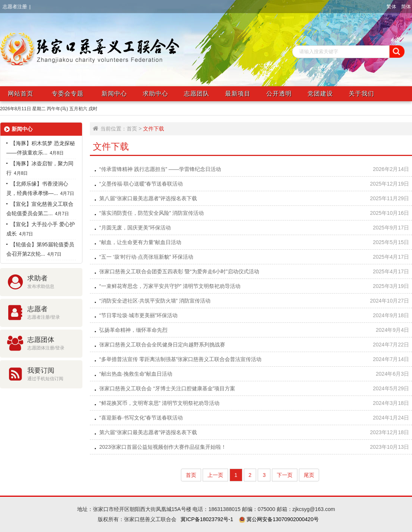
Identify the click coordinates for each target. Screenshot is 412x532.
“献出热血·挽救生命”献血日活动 (136, 374)
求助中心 (155, 94)
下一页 (285, 475)
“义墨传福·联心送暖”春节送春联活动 (141, 184)
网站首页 (21, 94)
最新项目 (238, 94)
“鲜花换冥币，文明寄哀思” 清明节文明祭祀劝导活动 (159, 403)
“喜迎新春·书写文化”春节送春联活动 (141, 418)
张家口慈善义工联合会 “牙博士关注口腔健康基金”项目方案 (167, 388)
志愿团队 (197, 94)
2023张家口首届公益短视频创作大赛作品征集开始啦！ (163, 447)
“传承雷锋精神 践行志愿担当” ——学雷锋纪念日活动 (160, 169)
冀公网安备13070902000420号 (282, 519)
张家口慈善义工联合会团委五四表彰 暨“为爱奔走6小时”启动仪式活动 (179, 271)
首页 (132, 129)
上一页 (215, 475)
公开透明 (279, 94)
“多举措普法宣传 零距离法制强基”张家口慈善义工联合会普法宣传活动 (180, 359)
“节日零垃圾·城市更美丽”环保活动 (138, 315)
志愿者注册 (15, 7)
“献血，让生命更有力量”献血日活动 (140, 242)
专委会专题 (68, 94)
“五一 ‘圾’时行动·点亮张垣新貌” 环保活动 (146, 257)
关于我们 (361, 94)
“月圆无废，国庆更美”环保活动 (135, 228)
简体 (406, 7)
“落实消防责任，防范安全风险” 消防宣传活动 (152, 213)
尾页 (309, 475)
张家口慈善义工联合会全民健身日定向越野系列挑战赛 (162, 345)
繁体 (391, 7)
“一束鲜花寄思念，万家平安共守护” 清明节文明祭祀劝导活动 (170, 286)
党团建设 (320, 94)
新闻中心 (114, 94)
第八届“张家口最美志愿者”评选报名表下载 (148, 198)
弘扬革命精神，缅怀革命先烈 (133, 330)
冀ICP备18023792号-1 (207, 519)
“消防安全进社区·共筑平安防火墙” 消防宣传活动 (155, 301)
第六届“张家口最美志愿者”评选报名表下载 (148, 432)
